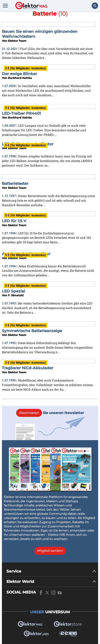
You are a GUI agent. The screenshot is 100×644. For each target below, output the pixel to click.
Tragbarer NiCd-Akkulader (28, 368)
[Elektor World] (51, 582)
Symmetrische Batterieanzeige (32, 331)
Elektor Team (17, 41)
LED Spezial (13, 291)
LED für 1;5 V (14, 221)
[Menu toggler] (5, 6)
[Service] (51, 571)
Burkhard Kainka (20, 78)
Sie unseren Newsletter (50, 413)
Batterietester (15, 183)
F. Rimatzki (16, 295)
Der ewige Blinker (19, 74)
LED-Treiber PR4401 (21, 113)
